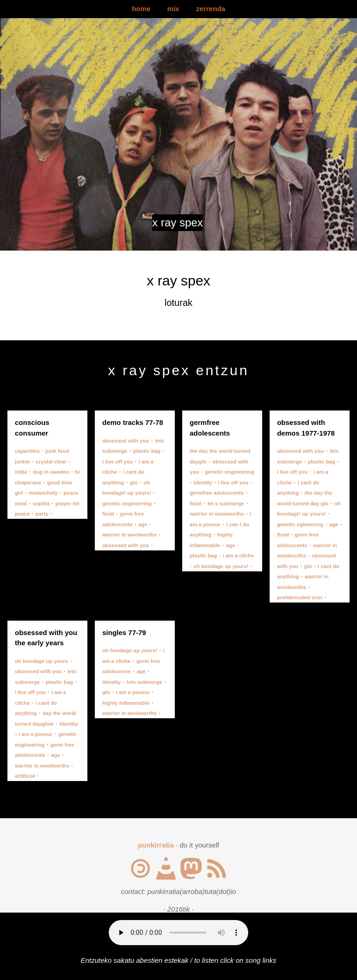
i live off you (118, 462)
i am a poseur (36, 734)
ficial (108, 514)
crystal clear (51, 462)
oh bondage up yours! (221, 566)
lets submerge (145, 682)
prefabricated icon (300, 597)
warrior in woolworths (129, 535)
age (143, 524)
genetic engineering (127, 503)
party (42, 514)
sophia (41, 503)
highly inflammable (126, 703)
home (141, 9)
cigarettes (27, 451)
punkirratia (156, 845)
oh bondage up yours (41, 661)
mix (173, 9)
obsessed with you (126, 441)
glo (134, 483)
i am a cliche (238, 556)
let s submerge (226, 503)
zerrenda (211, 9)
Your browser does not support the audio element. (178, 933)
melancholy (43, 493)
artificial (25, 776)
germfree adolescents (217, 493)
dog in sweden (51, 472)
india (21, 472)
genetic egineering (300, 524)
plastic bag (147, 451)
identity (203, 483)
